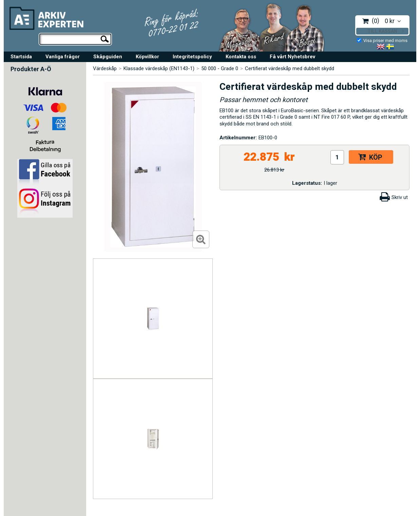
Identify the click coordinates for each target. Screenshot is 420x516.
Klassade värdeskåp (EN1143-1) (159, 68)
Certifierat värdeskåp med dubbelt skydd (290, 68)
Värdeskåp (105, 68)
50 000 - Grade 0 (220, 68)
